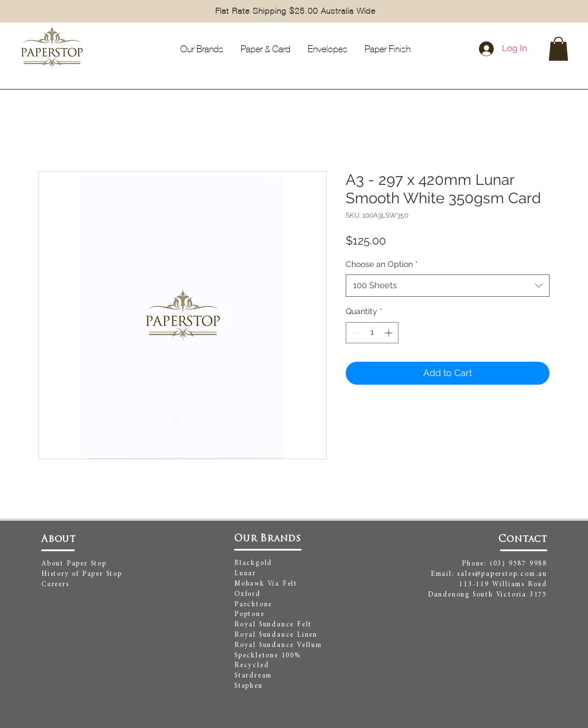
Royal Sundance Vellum (278, 645)
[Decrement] (355, 333)
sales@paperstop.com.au (502, 574)
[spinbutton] (372, 333)
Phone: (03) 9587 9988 (504, 564)
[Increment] (390, 333)
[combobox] (448, 286)
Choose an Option (382, 264)
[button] (558, 49)
